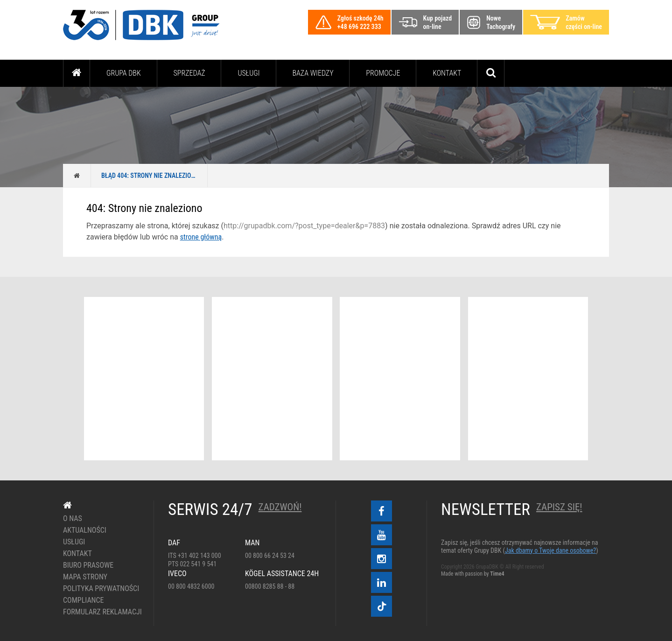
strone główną (201, 237)
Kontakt (447, 73)
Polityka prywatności (101, 589)
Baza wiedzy (313, 73)
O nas (73, 519)
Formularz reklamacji (101, 612)
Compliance (84, 600)
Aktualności (85, 530)
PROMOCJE (383, 73)
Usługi (248, 73)
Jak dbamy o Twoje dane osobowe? (550, 550)
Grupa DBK (124, 73)
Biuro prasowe (88, 565)
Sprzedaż (189, 73)
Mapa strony (85, 577)
